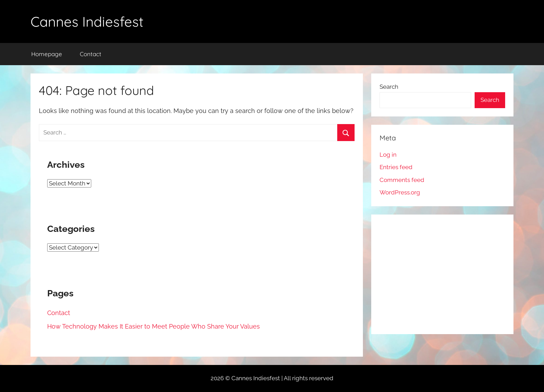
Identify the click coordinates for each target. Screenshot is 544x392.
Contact (91, 54)
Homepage (47, 54)
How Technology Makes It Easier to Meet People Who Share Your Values (154, 326)
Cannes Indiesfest (87, 21)
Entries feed (396, 167)
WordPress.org (400, 192)
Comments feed (402, 180)
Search (389, 87)
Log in (388, 155)
